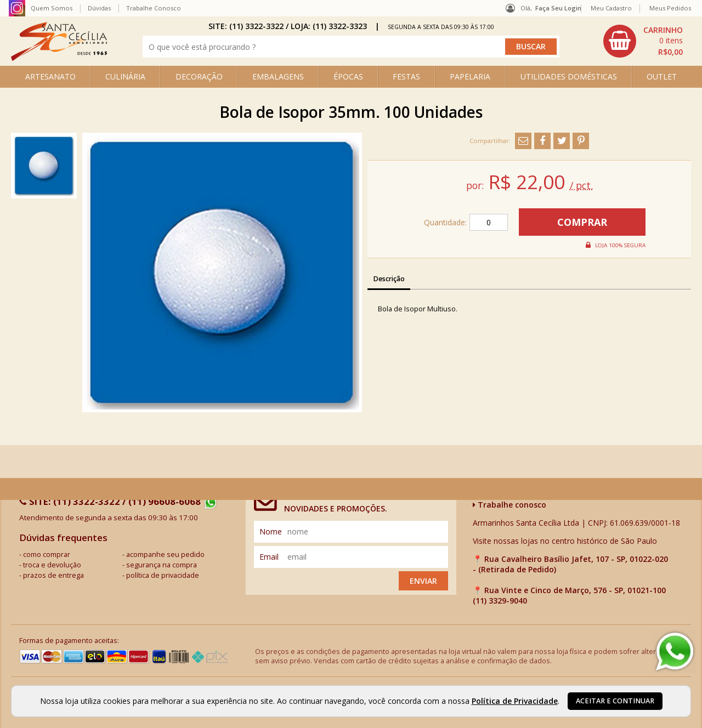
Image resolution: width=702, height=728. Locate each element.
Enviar (423, 581)
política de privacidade (163, 575)
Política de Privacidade (515, 701)
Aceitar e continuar (615, 701)
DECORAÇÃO (199, 76)
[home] (59, 58)
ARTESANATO (50, 76)
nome (271, 531)
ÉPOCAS (348, 76)
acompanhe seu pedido (165, 554)
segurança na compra (162, 565)
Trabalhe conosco (509, 505)
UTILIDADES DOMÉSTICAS (569, 76)
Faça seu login (558, 8)
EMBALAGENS (278, 76)
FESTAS (406, 76)
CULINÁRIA (125, 76)
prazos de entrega (53, 575)
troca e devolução (52, 565)
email (269, 557)
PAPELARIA (470, 76)
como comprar (47, 554)
